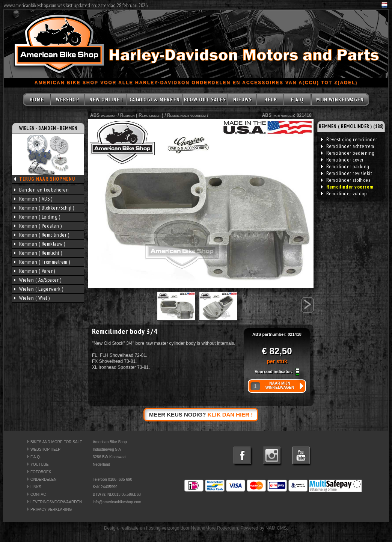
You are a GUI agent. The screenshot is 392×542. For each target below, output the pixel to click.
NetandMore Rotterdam (214, 528)
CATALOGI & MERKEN (155, 100)
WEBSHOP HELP (45, 449)
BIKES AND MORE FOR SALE (56, 442)
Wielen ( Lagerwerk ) (38, 289)
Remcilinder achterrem (348, 146)
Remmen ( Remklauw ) (40, 244)
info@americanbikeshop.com (117, 502)
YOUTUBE (39, 464)
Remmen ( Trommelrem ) (42, 262)
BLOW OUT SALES (205, 100)
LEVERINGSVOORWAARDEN (56, 502)
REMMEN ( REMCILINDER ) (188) (351, 126)
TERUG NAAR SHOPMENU (47, 179)
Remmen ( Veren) (35, 271)
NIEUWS (243, 100)
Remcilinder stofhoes (346, 180)
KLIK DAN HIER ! (230, 414)
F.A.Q (297, 100)
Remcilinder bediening (348, 153)
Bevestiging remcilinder (349, 139)
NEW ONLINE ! (106, 100)
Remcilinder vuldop (344, 193)
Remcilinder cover (342, 160)
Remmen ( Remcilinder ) (41, 235)
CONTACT (39, 494)
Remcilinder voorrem (186, 115)
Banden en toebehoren (41, 190)
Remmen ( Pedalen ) (38, 226)
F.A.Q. (36, 457)
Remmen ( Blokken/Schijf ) (44, 208)
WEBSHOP (68, 100)
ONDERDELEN (43, 479)
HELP (271, 100)
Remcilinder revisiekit (347, 173)
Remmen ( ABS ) (33, 199)
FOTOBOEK (41, 472)
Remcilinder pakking (345, 166)
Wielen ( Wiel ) (32, 298)
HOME (37, 100)
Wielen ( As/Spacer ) (38, 280)
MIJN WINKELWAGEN (340, 100)
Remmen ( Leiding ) (37, 217)
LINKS (36, 487)
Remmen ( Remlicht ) (38, 253)
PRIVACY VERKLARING (51, 510)
